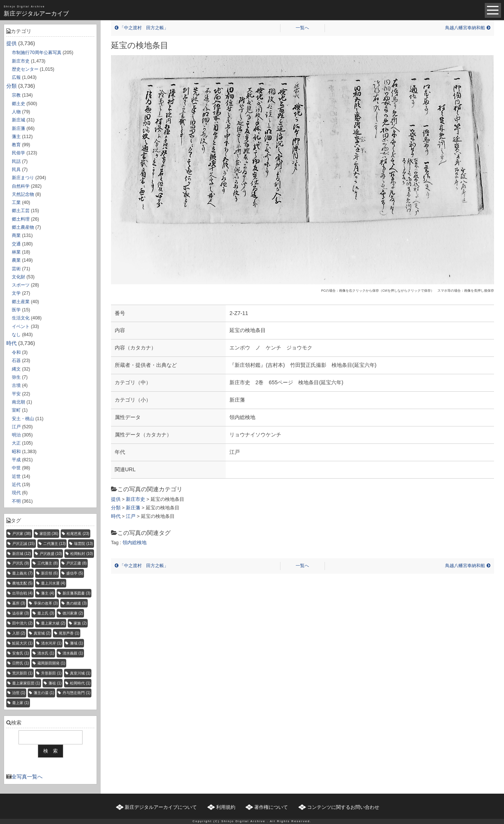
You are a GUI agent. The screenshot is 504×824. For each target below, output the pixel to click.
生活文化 (21, 318)
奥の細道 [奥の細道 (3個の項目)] (76, 603)
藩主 (16, 137)
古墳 (16, 385)
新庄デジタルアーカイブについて (161, 807)
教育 (16, 145)
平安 (16, 394)
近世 (16, 476)
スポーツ (21, 285)
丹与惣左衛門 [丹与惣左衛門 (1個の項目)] (76, 693)
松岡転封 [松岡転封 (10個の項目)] (82, 554)
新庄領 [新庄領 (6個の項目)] (49, 573)
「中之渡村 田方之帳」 (142, 28)
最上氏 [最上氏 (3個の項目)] (46, 613)
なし (16, 335)
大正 (16, 443)
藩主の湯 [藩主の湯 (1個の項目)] (44, 693)
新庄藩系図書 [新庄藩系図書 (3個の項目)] (76, 593)
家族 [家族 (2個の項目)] (80, 623)
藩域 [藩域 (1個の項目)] (76, 643)
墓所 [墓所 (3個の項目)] (19, 603)
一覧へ (302, 28)
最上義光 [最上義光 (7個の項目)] (22, 573)
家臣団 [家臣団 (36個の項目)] (49, 534)
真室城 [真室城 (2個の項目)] (42, 633)
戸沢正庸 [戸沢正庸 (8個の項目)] (76, 563)
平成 (16, 460)
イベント (21, 326)
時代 (11, 343)
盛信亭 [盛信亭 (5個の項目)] (75, 573)
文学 (16, 293)
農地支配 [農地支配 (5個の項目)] (22, 583)
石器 (16, 361)
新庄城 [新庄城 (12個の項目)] (22, 554)
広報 (16, 77)
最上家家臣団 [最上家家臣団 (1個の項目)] (26, 683)
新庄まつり (23, 178)
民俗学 (19, 153)
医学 (16, 310)
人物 (16, 112)
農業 (16, 260)
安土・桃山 (23, 419)
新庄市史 (21, 61)
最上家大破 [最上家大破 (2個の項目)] (53, 623)
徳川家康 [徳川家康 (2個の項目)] (73, 613)
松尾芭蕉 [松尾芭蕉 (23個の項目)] (78, 534)
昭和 (16, 452)
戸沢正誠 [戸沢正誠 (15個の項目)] (23, 544)
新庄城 (19, 120)
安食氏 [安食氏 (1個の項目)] (21, 653)
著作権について (271, 807)
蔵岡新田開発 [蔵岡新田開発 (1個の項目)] (51, 663)
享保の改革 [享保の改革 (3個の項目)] (46, 603)
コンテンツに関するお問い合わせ (343, 807)
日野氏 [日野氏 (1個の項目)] (21, 663)
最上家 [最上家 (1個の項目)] (21, 703)
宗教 (16, 95)
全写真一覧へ (27, 777)
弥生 (16, 377)
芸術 (16, 269)
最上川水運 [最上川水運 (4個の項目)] (53, 583)
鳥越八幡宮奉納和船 (468, 28)
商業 (16, 235)
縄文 (16, 369)
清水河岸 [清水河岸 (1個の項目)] (51, 643)
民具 (16, 170)
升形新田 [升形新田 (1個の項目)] (51, 673)
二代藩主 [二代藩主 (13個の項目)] (55, 544)
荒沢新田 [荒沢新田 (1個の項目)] (22, 673)
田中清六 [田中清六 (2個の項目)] (22, 623)
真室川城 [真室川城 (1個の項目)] (80, 673)
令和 (16, 352)
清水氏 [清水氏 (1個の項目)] (46, 653)
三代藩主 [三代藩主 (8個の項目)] (48, 563)
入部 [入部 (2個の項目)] (19, 633)
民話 (16, 161)
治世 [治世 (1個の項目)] (19, 693)
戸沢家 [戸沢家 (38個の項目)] (22, 534)
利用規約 (226, 807)
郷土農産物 (23, 227)
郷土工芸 (21, 211)
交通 (16, 244)
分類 (11, 86)
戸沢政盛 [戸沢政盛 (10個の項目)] (51, 554)
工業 (16, 202)
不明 (16, 501)
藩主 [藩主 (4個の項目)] (48, 593)
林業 (16, 252)
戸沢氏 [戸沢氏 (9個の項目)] (21, 563)
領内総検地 (135, 542)
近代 (16, 485)
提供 (11, 43)
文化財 (19, 277)
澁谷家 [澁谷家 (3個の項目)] (21, 613)
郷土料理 (21, 219)
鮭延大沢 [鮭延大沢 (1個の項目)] (22, 643)
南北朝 (19, 402)
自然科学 (21, 186)
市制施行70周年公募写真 (37, 53)
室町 (16, 410)
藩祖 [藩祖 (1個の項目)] (55, 683)
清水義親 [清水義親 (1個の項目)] (73, 653)
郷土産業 (21, 302)
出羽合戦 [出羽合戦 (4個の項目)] (22, 593)
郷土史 (19, 104)
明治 (16, 435)
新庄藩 (19, 128)
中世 (16, 468)
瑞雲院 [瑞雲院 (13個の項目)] (83, 544)
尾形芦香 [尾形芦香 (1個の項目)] (69, 633)
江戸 (16, 427)
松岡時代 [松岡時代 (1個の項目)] (80, 683)
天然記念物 (23, 194)
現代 (16, 493)
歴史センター (25, 69)
